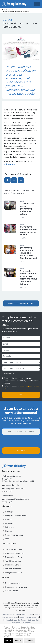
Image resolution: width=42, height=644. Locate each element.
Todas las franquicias (13, 549)
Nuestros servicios (12, 583)
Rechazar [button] (18, 640)
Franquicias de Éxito (12, 557)
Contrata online (10, 591)
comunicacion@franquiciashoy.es (16, 499)
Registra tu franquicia (12, 620)
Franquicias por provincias (15, 516)
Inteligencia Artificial (12, 573)
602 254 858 (7, 491)
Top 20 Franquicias (12, 561)
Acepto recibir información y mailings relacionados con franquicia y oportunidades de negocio (22, 381)
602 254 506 (7, 502)
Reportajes (9, 523)
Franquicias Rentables (13, 553)
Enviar (21, 395)
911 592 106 (7, 479)
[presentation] (19, 441)
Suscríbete (21, 451)
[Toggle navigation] (37, 4)
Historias (8, 531)
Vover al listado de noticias (21, 303)
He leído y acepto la (22, 387)
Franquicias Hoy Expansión (15, 587)
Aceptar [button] (8, 640)
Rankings (8, 512)
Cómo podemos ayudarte (29, 617)
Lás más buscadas (12, 569)
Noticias (7, 520)
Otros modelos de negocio (21, 623)
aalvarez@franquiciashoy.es (13, 489)
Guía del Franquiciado (13, 535)
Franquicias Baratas (12, 565)
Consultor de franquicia (11, 615)
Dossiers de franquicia (29, 620)
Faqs (6, 539)
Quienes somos (27, 615)
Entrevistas (9, 527)
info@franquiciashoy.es (11, 476)
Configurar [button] (29, 640)
